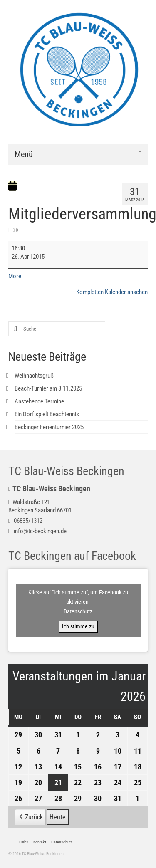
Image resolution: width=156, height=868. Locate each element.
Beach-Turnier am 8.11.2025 (48, 388)
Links (24, 842)
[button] (30, 817)
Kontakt (40, 842)
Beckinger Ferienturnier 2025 (49, 427)
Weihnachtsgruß (34, 376)
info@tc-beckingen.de (37, 531)
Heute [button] (58, 817)
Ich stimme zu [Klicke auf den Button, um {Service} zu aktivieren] (78, 626)
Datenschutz (78, 611)
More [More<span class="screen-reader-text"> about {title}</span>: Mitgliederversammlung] (15, 276)
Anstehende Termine (39, 401)
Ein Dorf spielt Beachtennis (47, 414)
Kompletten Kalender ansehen (112, 292)
